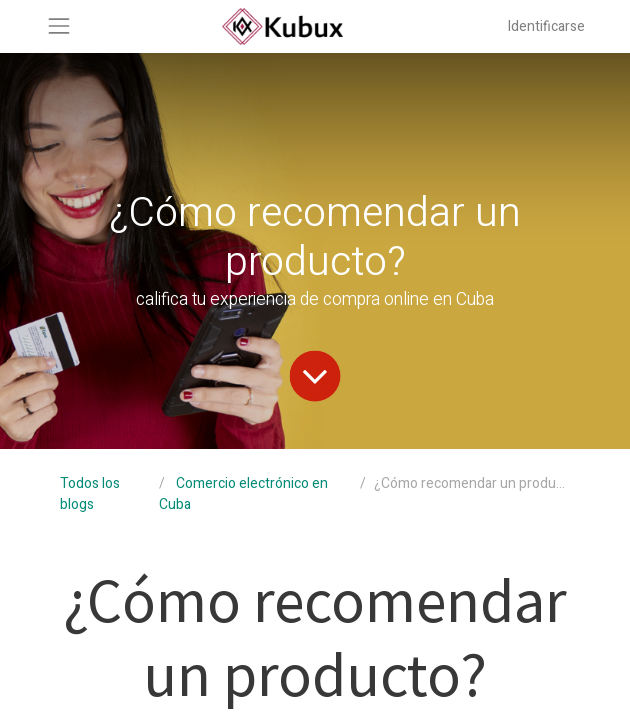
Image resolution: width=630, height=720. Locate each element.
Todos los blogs (90, 494)
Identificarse (546, 26)
